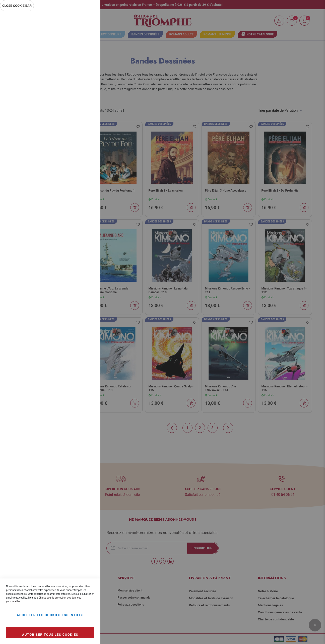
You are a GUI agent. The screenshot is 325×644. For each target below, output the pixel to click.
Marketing (87, 135)
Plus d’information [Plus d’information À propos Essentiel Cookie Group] (80, 59)
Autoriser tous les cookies (50, 635)
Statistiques (87, 81)
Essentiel (87, 21)
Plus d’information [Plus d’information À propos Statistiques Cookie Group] (80, 113)
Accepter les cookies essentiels (50, 615)
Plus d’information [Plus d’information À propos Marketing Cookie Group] (80, 168)
